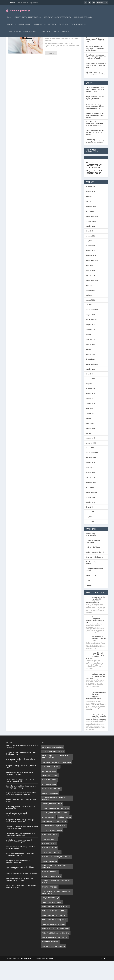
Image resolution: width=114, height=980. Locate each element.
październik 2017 (92, 511)
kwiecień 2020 (91, 408)
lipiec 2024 (89, 285)
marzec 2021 (90, 364)
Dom (9, 19)
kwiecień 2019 (91, 442)
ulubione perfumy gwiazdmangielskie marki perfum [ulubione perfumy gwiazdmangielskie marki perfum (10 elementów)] (56, 912)
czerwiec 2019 (91, 433)
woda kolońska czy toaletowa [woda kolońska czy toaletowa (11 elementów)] (54, 930)
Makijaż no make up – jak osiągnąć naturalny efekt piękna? (95, 134)
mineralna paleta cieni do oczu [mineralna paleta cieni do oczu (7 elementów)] (54, 841)
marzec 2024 (90, 290)
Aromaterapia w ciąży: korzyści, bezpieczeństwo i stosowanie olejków (95, 126)
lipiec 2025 (89, 250)
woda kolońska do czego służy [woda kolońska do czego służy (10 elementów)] (54, 935)
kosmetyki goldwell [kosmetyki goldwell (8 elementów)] (50, 812)
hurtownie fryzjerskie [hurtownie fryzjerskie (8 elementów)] (51, 786)
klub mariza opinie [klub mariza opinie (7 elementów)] (49, 803)
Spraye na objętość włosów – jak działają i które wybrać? (20, 887)
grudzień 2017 (91, 502)
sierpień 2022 (90, 334)
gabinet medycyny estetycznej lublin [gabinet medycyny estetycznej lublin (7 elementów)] (56, 781)
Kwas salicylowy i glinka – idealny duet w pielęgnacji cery (95, 59)
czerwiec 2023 (91, 309)
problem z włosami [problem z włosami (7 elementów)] (49, 880)
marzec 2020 (90, 413)
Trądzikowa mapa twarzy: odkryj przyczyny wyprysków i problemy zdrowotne (96, 76)
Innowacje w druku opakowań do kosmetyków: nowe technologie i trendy (60, 53)
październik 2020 (92, 383)
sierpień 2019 (90, 423)
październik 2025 (92, 235)
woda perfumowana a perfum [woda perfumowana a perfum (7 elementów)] (53, 943)
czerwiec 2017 (91, 531)
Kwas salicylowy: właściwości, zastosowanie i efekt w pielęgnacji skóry (21, 806)
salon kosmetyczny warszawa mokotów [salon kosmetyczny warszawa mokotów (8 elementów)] (54, 886)
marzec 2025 (90, 270)
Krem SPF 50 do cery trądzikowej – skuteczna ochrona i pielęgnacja (94, 143)
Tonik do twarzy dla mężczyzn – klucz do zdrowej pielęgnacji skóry (20, 799)
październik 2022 (92, 329)
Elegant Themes (26, 978)
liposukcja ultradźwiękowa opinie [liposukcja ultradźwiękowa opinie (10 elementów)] (55, 832)
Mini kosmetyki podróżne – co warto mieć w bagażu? (21, 820)
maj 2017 (89, 536)
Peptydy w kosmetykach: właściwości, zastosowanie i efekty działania (96, 67)
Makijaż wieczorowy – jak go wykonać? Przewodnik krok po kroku (19, 899)
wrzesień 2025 (91, 240)
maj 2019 (89, 438)
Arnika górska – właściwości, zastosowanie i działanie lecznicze (21, 906)
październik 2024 (92, 280)
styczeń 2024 (90, 295)
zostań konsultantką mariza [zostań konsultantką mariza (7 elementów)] (54, 965)
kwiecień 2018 (91, 487)
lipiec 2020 (89, 393)
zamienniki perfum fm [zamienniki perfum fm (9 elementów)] (50, 961)
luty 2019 (89, 452)
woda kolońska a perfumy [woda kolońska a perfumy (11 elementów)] (52, 921)
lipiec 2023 (89, 304)
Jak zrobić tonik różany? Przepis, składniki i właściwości (95, 675)
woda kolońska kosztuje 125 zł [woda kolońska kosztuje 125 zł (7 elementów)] (54, 939)
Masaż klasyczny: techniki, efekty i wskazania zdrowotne (95, 117)
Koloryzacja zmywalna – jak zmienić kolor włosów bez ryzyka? (20, 779)
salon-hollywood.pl (59, 58)
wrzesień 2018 (91, 477)
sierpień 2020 (90, 388)
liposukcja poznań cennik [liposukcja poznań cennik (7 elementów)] (52, 823)
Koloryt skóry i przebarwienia (27, 19)
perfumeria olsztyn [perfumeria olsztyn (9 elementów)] (50, 858)
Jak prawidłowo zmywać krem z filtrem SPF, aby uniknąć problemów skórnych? (21, 813)
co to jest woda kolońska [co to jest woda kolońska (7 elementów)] (52, 766)
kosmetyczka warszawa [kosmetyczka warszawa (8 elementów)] (51, 808)
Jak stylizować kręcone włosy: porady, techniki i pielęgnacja (22, 766)
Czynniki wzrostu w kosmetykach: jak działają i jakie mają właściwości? (96, 695)
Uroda (56, 33)
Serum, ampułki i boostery (45, 26)
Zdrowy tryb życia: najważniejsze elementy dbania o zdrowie (21, 772)
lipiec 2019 (89, 428)
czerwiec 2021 (91, 349)
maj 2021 (89, 354)
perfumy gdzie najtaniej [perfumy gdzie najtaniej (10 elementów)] (51, 872)
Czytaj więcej (51, 73)
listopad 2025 (91, 231)
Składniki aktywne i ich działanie (73, 26)
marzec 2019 (90, 447)
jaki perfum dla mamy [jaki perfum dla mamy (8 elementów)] (50, 795)
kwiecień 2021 (91, 359)
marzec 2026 (90, 211)
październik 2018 (92, 472)
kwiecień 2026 (91, 206)
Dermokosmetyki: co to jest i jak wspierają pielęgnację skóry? (95, 619)
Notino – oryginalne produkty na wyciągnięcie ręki (95, 639)
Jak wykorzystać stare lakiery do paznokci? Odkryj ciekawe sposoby (96, 93)
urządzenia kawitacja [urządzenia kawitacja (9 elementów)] (50, 917)
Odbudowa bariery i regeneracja (57, 19)
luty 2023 (89, 324)
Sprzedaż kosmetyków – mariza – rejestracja (21, 893)
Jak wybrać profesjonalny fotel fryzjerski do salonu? (21, 786)
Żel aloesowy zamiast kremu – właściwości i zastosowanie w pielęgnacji (21, 853)
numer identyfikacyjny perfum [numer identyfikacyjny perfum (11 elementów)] (54, 845)
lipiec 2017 (89, 526)
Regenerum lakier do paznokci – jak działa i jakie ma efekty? (21, 826)
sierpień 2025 (90, 245)
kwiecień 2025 (91, 265)
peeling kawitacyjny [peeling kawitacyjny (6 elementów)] (50, 854)
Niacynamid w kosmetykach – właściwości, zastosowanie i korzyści (21, 874)
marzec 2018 (90, 492)
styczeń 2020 (90, 418)
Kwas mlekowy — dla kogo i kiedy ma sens (99, 658)
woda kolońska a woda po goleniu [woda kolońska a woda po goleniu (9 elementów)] (55, 926)
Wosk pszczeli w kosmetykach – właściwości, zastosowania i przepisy (96, 160)
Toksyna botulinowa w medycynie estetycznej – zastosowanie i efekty (22, 847)
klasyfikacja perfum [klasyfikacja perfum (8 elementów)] (49, 799)
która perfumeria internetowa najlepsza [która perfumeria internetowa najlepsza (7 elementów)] (54, 818)
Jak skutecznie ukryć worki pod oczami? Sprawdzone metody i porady (95, 109)
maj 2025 (89, 260)
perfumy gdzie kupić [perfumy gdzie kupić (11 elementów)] (49, 867)
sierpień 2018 (90, 482)
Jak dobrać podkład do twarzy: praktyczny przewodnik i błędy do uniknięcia (96, 715)
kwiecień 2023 (91, 319)
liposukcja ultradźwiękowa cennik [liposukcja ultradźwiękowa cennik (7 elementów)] (55, 827)
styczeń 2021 (90, 373)
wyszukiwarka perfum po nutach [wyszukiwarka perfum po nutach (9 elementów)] (55, 957)
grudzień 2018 (91, 462)
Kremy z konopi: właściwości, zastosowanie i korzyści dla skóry (96, 85)
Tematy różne (45, 33)
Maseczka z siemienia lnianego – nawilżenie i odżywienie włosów (21, 867)
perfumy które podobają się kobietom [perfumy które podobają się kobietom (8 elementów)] (57, 876)
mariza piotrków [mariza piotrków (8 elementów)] (48, 836)
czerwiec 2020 (91, 398)
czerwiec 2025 (91, 255)
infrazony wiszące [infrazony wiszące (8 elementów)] (49, 790)
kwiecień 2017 (91, 541)
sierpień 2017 (90, 521)
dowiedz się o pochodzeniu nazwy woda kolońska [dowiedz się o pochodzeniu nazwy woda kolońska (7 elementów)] (55, 776)
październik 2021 (92, 339)
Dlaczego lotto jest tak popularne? (27, 3)
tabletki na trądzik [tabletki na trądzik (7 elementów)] (50, 906)
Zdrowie (66, 33)
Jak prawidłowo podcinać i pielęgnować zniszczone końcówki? (19, 793)
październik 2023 (92, 299)
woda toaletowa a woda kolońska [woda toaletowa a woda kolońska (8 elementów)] (56, 952)
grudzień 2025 (91, 226)
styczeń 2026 (90, 221)
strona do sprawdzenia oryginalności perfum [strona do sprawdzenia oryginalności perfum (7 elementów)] (57, 901)
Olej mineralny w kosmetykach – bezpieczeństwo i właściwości (17, 833)
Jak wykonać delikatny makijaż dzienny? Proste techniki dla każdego (20, 840)
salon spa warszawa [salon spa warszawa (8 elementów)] (50, 891)
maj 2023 (89, 314)
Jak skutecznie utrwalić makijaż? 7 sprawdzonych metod (18, 880)
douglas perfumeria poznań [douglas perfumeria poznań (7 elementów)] (53, 771)
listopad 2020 (91, 378)
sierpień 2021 (90, 344)
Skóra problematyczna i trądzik (21, 33)
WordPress (49, 978)
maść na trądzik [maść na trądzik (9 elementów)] (64, 836)
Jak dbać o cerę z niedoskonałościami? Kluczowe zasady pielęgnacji (19, 860)
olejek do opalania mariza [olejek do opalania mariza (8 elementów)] (52, 849)
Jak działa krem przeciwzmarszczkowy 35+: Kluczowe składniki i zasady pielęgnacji (96, 736)
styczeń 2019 (90, 457)
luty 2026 (89, 216)
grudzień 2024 (91, 275)
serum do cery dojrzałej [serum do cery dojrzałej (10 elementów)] (51, 895)
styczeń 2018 (90, 497)
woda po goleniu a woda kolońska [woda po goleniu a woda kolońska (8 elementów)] (55, 948)
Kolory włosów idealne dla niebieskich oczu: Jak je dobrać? (95, 152)
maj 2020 (89, 403)
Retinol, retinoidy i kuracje (19, 26)
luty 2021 (89, 369)
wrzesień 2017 (91, 516)
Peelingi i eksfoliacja (83, 19)
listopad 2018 (91, 467)
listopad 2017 (91, 506)
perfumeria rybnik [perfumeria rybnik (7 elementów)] (49, 863)
